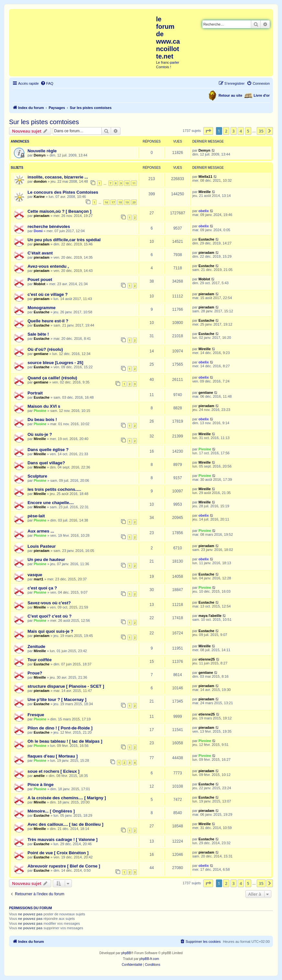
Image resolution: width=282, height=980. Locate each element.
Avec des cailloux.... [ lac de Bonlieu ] (65, 824)
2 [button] (226, 131)
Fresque (36, 715)
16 (106, 202)
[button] (208, 131)
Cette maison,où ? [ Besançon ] (59, 211)
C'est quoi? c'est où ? (50, 616)
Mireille (205, 192)
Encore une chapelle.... (51, 503)
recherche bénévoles (49, 226)
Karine (39, 197)
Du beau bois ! (42, 420)
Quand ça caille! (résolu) (52, 378)
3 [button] (234, 131)
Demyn (40, 155)
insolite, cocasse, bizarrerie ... (58, 177)
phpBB (126, 953)
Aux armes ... (41, 531)
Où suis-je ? (40, 434)
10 (127, 183)
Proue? (35, 673)
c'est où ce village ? (48, 294)
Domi (38, 231)
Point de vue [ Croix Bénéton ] (58, 853)
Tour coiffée (40, 660)
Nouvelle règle (42, 151)
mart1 (39, 579)
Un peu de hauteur (46, 560)
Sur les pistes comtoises (44, 122)
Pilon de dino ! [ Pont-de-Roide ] (60, 728)
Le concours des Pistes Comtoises (63, 192)
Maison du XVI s (44, 406)
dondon (40, 181)
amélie (39, 776)
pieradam (42, 216)
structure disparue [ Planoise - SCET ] (66, 686)
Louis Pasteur (42, 546)
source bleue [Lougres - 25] (55, 363)
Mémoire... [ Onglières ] (51, 811)
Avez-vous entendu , (48, 266)
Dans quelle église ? (48, 450)
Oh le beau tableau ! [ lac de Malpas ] (65, 741)
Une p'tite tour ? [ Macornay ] (57, 700)
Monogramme (41, 308)
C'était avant (40, 253)
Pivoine (40, 411)
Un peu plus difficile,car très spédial (64, 240)
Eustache (206, 239)
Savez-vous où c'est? (49, 603)
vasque (35, 575)
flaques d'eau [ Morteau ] (53, 756)
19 (127, 202)
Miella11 (205, 177)
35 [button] (261, 131)
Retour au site (230, 95)
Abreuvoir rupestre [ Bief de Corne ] (64, 866)
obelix (204, 211)
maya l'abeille (210, 616)
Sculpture (37, 476)
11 (134, 183)
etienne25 (207, 659)
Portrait (35, 393)
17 (113, 202)
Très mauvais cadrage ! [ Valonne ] (62, 840)
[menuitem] (47, 83)
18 (120, 202)
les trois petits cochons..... (54, 489)
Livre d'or (262, 95)
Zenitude (36, 646)
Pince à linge (41, 785)
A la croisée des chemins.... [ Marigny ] (67, 798)
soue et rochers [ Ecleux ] (54, 771)
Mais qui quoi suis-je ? (50, 631)
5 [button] (248, 131)
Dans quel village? (46, 463)
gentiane (41, 354)
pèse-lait (36, 516)
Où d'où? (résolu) (45, 349)
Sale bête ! (38, 334)
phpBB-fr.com (149, 959)
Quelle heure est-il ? (48, 321)
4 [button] (241, 131)
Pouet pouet (40, 280)
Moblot (39, 284)
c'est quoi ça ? (42, 588)
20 (134, 202)
